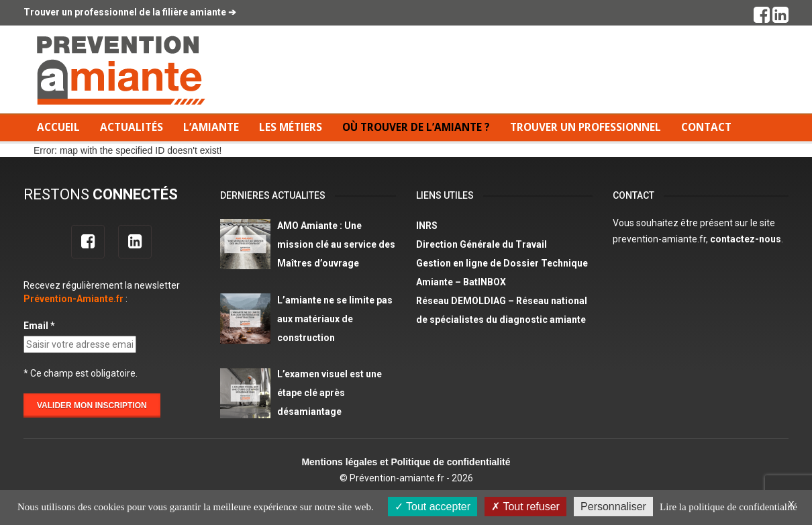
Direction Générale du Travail (481, 244)
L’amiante (211, 127)
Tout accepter (433, 507)
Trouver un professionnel (586, 127)
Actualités (132, 127)
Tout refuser (525, 507)
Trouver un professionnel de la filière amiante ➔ (130, 12)
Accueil (58, 127)
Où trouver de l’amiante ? (416, 127)
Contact (706, 127)
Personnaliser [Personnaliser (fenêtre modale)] (613, 507)
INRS (427, 226)
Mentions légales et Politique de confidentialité (406, 462)
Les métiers (291, 127)
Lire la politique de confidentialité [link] (728, 507)
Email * (39, 326)
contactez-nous (746, 239)
